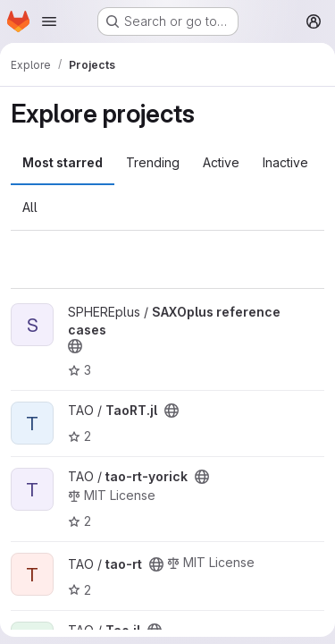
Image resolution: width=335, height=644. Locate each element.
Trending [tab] (153, 162)
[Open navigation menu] (49, 21)
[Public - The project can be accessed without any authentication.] (75, 346)
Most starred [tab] (63, 162)
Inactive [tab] (285, 162)
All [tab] (30, 207)
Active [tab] (221, 162)
